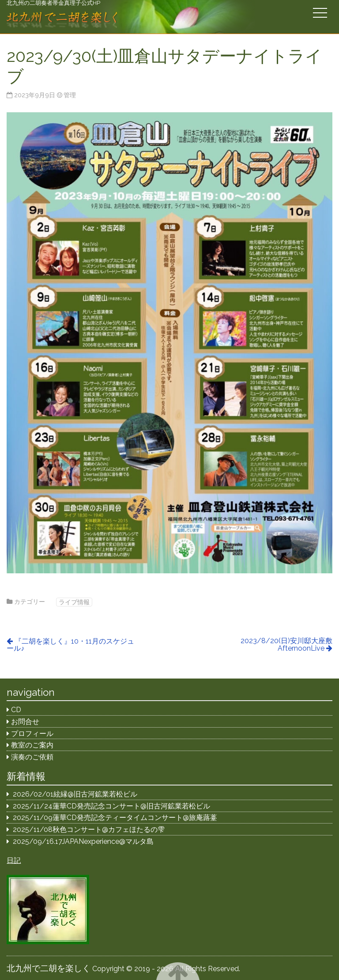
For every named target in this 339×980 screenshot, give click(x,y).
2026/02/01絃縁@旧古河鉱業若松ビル (75, 794)
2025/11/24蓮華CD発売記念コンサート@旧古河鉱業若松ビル (111, 806)
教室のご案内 (32, 745)
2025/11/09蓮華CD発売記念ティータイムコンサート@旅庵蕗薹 (115, 818)
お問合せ (25, 722)
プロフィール (32, 734)
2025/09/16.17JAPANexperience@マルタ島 (83, 841)
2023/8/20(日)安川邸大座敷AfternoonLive (286, 644)
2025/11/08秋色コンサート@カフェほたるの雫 (89, 829)
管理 (70, 95)
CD (16, 710)
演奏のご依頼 (32, 757)
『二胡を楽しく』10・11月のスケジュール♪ (70, 645)
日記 (14, 860)
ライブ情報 (74, 602)
